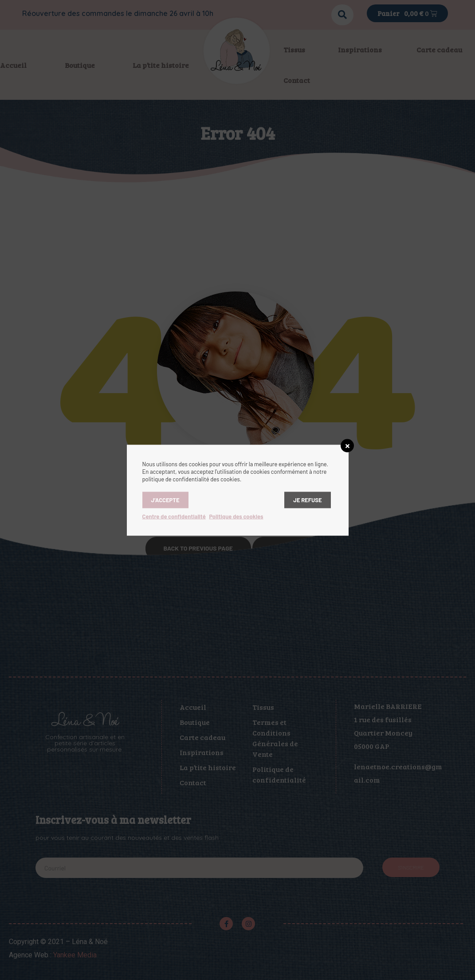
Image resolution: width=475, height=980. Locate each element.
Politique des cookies (236, 516)
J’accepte (165, 500)
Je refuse (307, 500)
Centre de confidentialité (174, 516)
